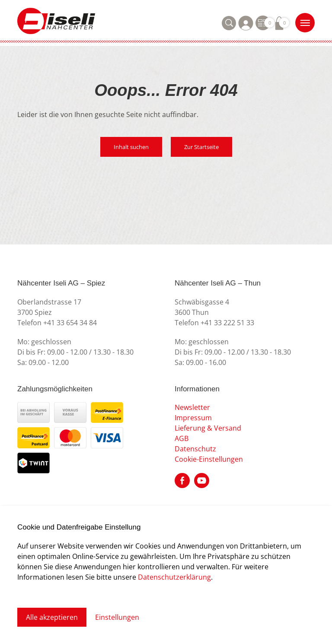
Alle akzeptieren (52, 617)
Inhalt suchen (131, 147)
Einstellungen (117, 617)
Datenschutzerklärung (174, 577)
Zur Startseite (201, 147)
